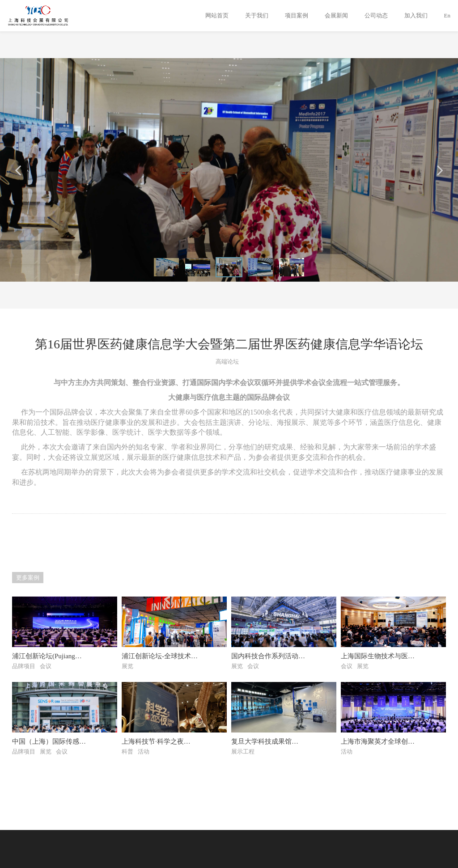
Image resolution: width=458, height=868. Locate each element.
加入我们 (416, 15)
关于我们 (257, 15)
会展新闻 (336, 15)
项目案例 (297, 15)
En (447, 15)
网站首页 (217, 15)
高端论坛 (227, 362)
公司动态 (376, 15)
